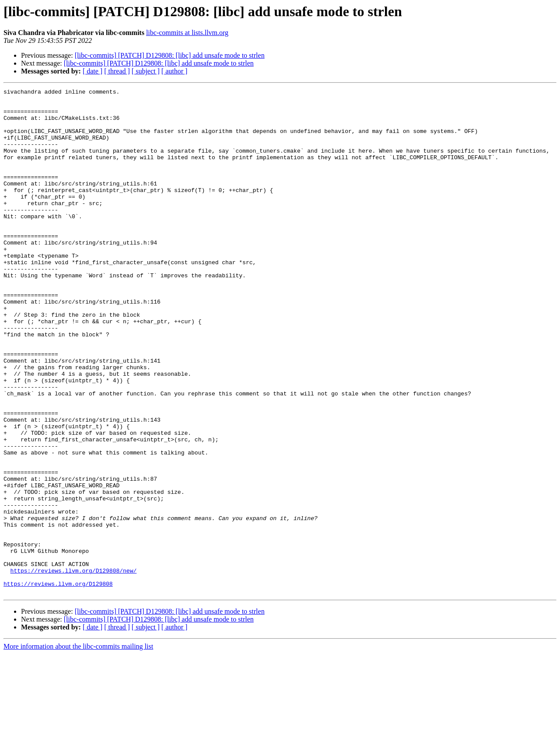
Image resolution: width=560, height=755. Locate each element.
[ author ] (175, 71)
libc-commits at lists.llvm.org (187, 33)
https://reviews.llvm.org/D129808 (58, 683)
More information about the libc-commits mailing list (78, 747)
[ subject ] (146, 71)
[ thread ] (117, 71)
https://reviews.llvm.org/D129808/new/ (74, 668)
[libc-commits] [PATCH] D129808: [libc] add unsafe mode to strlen (170, 55)
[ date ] (93, 71)
